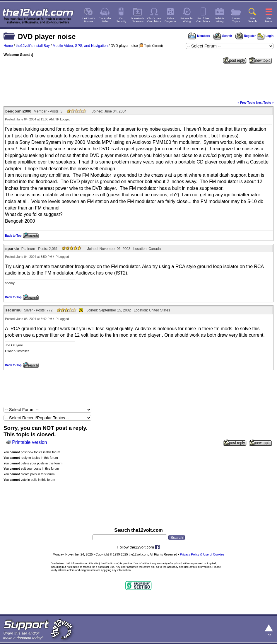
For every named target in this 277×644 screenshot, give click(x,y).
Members (199, 36)
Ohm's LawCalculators (154, 20)
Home (8, 46)
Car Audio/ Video (105, 20)
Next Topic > (265, 103)
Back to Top (13, 236)
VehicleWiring (220, 20)
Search (223, 36)
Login (265, 36)
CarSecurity (121, 20)
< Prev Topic (246, 103)
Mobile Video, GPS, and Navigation (80, 46)
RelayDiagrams (170, 20)
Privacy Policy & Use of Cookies (202, 554)
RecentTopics (236, 20)
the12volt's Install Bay (33, 46)
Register (246, 36)
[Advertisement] (138, 82)
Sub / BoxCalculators (203, 20)
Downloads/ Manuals (138, 20)
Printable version (29, 442)
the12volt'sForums (88, 20)
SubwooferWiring (187, 20)
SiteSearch (252, 20)
